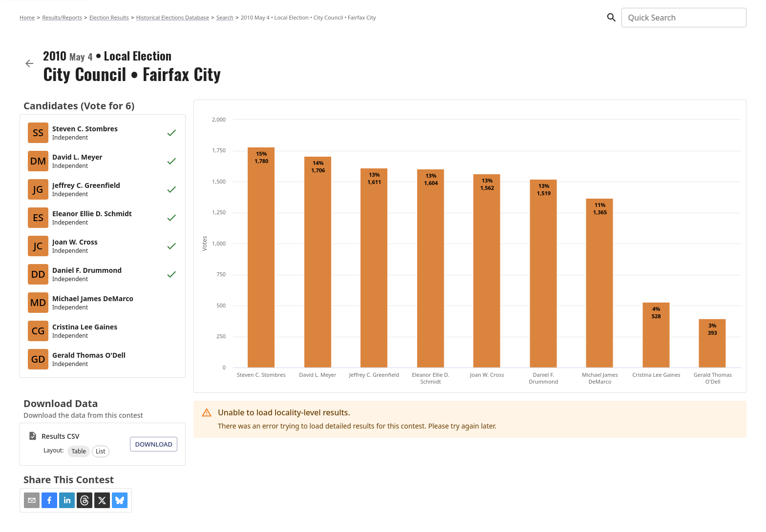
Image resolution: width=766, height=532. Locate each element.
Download (154, 444)
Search (225, 17)
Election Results (109, 17)
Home (27, 17)
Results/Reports (62, 17)
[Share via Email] (32, 500)
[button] (79, 451)
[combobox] (683, 18)
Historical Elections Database (173, 17)
